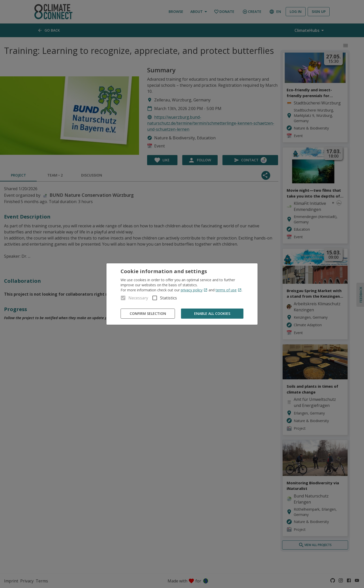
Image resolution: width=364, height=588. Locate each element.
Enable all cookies (212, 314)
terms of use (229, 290)
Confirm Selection (148, 314)
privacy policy (194, 290)
